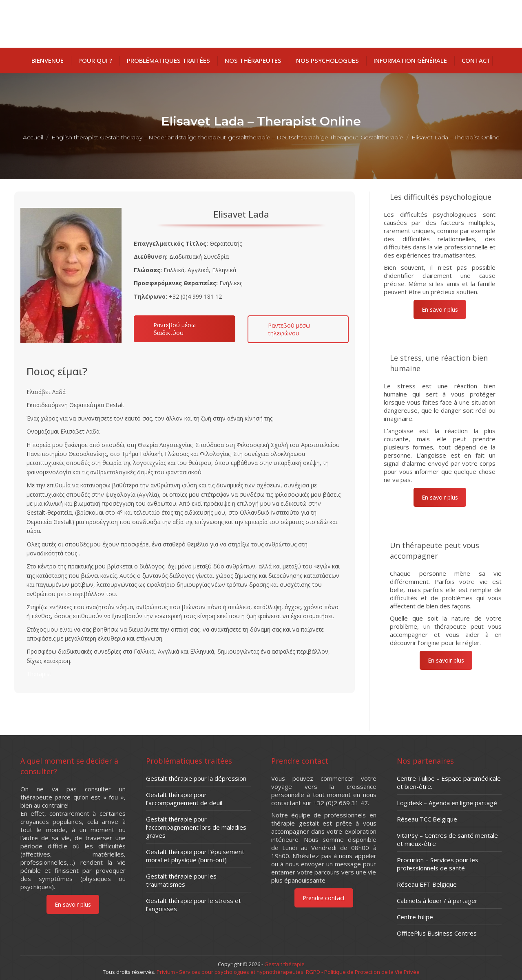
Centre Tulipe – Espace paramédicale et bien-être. (449, 782)
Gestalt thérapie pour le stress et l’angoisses (194, 905)
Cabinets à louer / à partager (437, 901)
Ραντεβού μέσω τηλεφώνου (289, 329)
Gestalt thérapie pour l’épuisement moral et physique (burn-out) (195, 856)
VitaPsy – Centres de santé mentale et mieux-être (447, 839)
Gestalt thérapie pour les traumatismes (181, 880)
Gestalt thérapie (284, 964)
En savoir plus (440, 309)
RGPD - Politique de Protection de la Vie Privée (362, 972)
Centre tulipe (415, 917)
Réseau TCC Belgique (427, 819)
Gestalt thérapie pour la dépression (196, 778)
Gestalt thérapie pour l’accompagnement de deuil (184, 799)
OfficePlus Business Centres (437, 933)
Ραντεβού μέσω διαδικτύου (175, 329)
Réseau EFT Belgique (427, 884)
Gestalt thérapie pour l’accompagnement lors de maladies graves (196, 827)
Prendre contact (324, 898)
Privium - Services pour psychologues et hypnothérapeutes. (231, 972)
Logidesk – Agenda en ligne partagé (447, 803)
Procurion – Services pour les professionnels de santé (438, 864)
